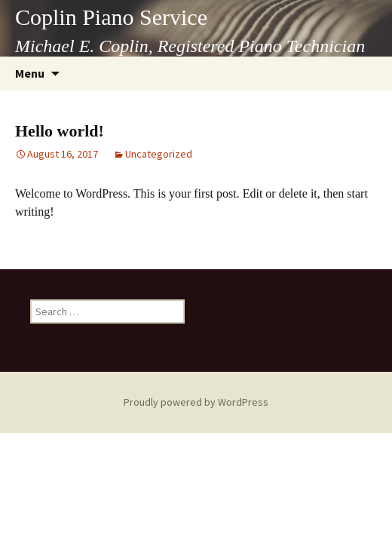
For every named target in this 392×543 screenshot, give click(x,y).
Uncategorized (159, 154)
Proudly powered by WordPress (196, 402)
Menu (30, 73)
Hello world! (60, 131)
